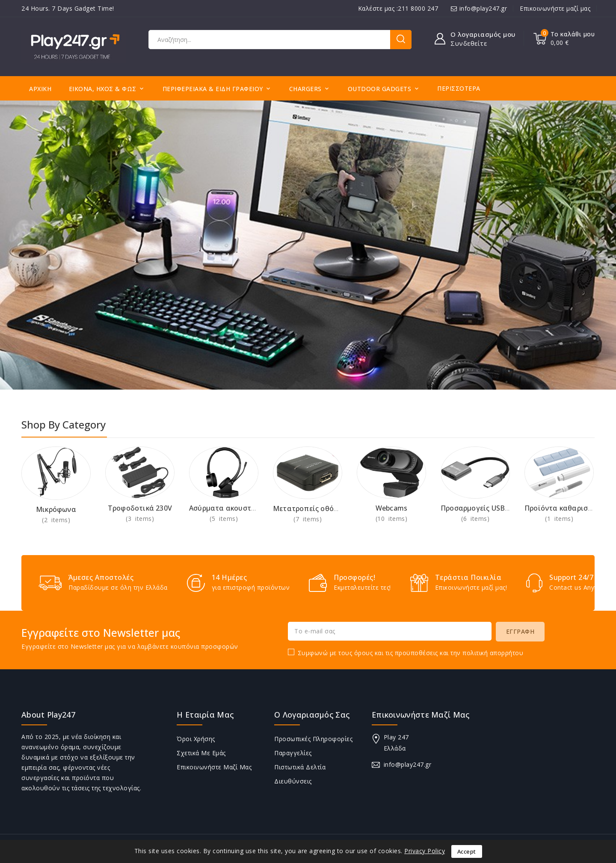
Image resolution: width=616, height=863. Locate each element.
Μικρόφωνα (56, 509)
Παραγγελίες (293, 753)
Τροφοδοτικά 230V (140, 508)
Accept (467, 851)
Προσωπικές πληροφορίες (313, 739)
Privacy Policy (425, 851)
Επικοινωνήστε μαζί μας (555, 8)
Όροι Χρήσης (196, 739)
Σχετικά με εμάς (201, 753)
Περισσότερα (459, 88)
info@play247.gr (483, 8)
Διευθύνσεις (293, 781)
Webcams (391, 508)
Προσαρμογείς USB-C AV (481, 508)
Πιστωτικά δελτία (300, 767)
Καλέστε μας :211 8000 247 (398, 8)
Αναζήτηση (401, 40)
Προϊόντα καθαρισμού (563, 508)
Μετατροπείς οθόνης (309, 508)
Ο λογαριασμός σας (312, 715)
